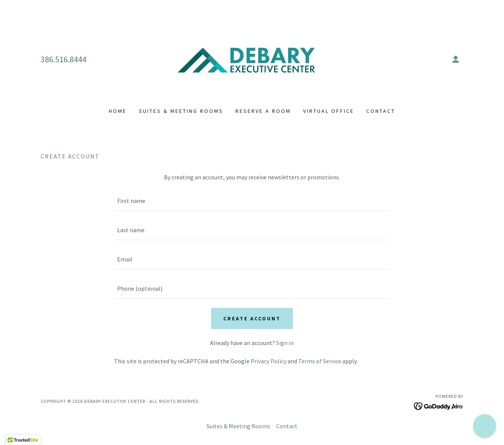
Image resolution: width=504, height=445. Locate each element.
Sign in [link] (285, 343)
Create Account (252, 318)
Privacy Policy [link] (269, 361)
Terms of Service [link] (320, 361)
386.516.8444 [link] (64, 59)
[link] (252, 59)
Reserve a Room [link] (263, 111)
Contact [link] (381, 111)
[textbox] (252, 201)
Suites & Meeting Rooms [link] (181, 111)
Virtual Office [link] (329, 111)
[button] (456, 59)
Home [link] (118, 111)
